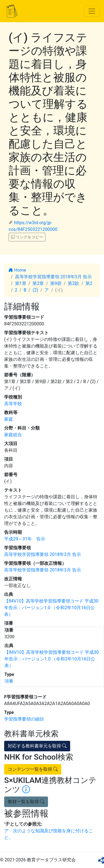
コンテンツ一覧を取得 (33, 769)
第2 (89, 283)
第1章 (21, 283)
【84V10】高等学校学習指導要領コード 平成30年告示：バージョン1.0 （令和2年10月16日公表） (51, 608)
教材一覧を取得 (26, 802)
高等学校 (13, 404)
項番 (9, 681)
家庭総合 (13, 435)
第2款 (73, 283)
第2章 (38, 283)
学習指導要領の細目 (24, 719)
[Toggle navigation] (92, 11)
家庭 (9, 419)
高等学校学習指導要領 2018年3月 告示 (53, 277)
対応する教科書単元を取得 (37, 746)
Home (17, 270)
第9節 (56, 283)
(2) (35, 290)
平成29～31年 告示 (25, 539)
